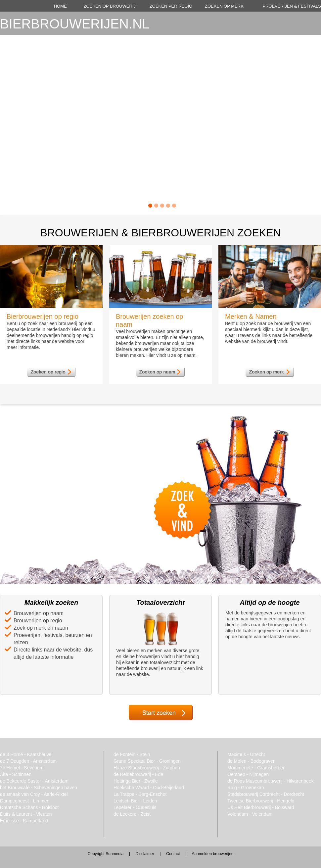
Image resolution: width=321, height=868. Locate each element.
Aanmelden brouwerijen (212, 854)
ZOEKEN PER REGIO (171, 6)
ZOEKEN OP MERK (224, 6)
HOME (60, 6)
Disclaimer (145, 854)
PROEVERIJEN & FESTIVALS (292, 6)
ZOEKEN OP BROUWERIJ (110, 6)
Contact (173, 854)
